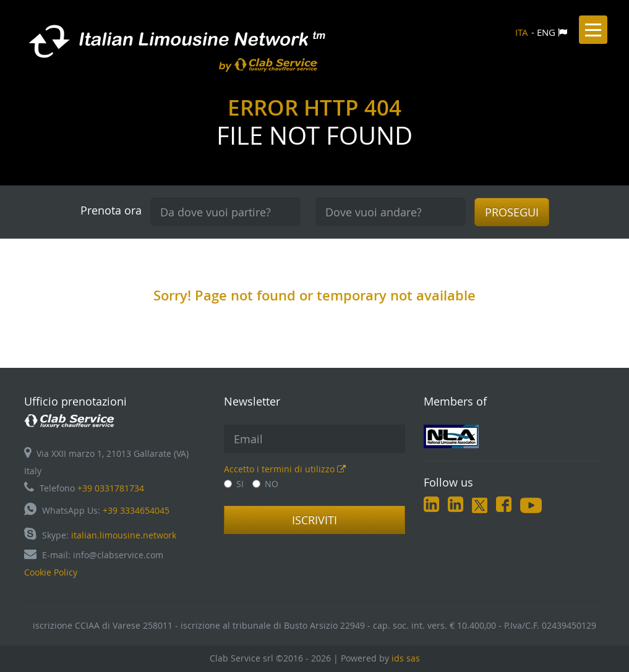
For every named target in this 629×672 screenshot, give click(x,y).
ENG (546, 32)
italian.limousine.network (124, 535)
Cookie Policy (51, 572)
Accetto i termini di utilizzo (285, 469)
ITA (522, 32)
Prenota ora (111, 210)
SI (234, 484)
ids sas (406, 658)
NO (265, 484)
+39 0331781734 (111, 488)
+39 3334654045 (136, 510)
